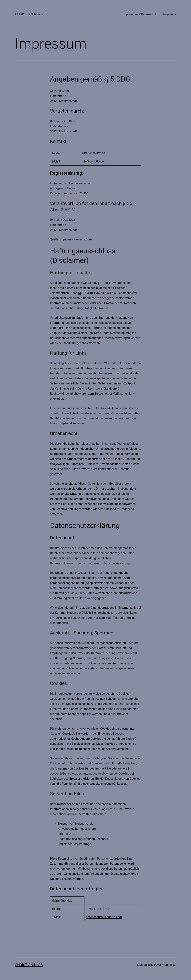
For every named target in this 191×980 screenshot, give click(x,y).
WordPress (169, 965)
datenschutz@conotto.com (104, 917)
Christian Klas (29, 14)
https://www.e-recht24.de (76, 239)
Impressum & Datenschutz (140, 14)
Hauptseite (169, 14)
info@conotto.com (94, 161)
